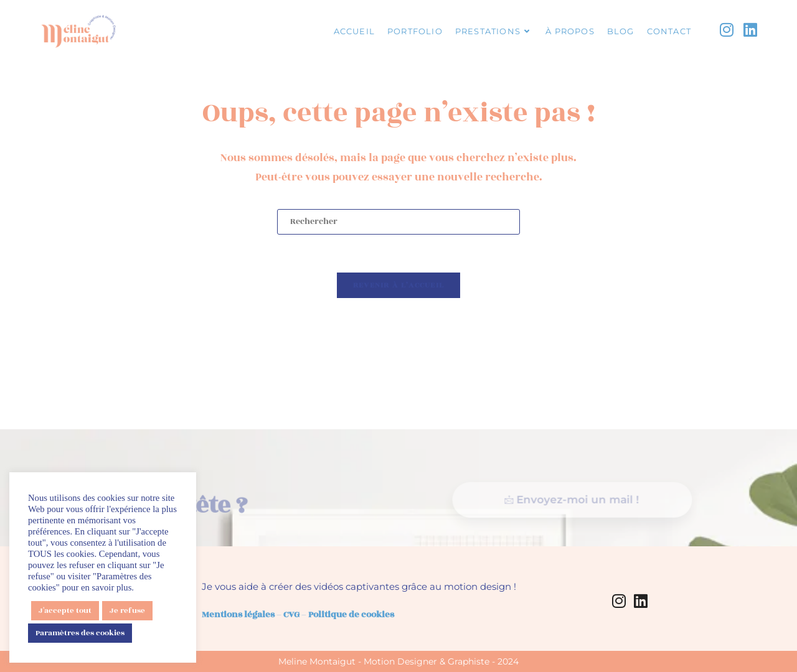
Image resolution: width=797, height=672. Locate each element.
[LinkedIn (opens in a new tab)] (750, 30)
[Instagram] (619, 600)
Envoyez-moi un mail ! (570, 516)
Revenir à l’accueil (399, 285)
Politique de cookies (351, 614)
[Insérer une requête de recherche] (398, 222)
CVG (291, 614)
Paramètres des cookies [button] (80, 633)
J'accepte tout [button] (65, 610)
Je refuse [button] (127, 610)
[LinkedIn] (641, 600)
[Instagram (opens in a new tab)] (727, 30)
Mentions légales (238, 614)
